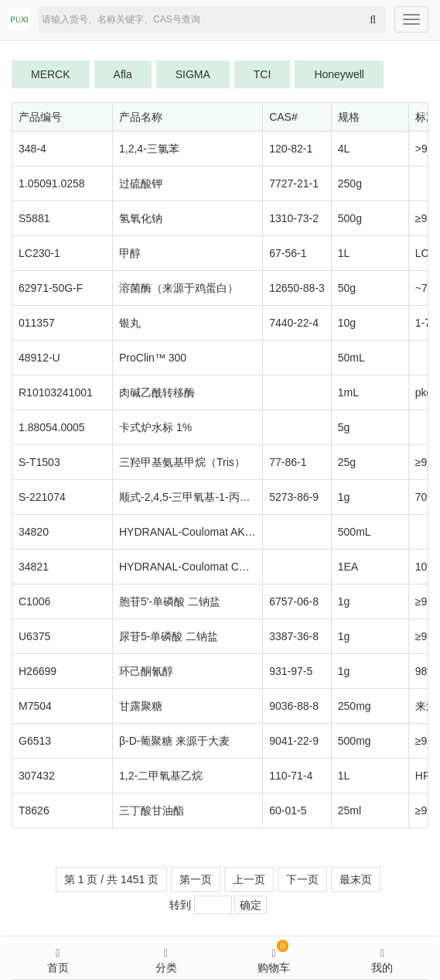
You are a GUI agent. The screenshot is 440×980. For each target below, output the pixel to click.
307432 (37, 776)
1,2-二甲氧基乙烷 (161, 776)
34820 (34, 532)
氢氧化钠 (141, 218)
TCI (263, 74)
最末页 (356, 879)
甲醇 (130, 253)
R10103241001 (56, 392)
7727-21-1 (294, 183)
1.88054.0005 (52, 427)
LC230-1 (39, 253)
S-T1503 (39, 462)
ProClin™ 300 (153, 358)
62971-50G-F (51, 288)
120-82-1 (291, 149)
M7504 (35, 706)
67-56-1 (288, 253)
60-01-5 (288, 810)
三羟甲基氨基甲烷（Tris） (182, 462)
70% (426, 497)
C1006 (34, 601)
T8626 (34, 810)
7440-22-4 (294, 323)
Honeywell (339, 74)
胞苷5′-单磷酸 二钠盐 (170, 601)
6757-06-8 (294, 601)
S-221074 (42, 497)
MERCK (51, 74)
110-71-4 (291, 776)
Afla (123, 74)
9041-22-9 (294, 741)
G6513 (35, 741)
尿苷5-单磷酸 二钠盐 (169, 636)
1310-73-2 (294, 218)
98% (426, 671)
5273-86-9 (294, 497)
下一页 (302, 879)
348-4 (32, 149)
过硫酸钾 (141, 183)
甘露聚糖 (141, 706)
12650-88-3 (297, 288)
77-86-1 (288, 462)
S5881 (34, 218)
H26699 (38, 671)
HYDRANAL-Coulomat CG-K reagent (208, 567)
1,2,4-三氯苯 (149, 149)
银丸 (130, 323)
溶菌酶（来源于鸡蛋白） (179, 288)
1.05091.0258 (52, 183)
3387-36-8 (294, 636)
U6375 (34, 636)
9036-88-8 (294, 706)
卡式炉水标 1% (155, 427)
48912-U (39, 358)
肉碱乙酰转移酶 (157, 392)
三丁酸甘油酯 (152, 810)
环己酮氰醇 (146, 671)
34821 (34, 567)
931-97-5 (291, 671)
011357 (37, 323)
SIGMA (193, 74)
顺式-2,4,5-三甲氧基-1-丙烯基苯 (196, 497)
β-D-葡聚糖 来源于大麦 (174, 741)
